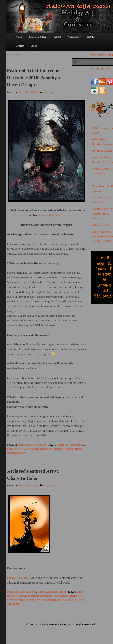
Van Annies (14, 604)
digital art (24, 449)
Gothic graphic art (42, 449)
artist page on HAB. (51, 215)
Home (19, 37)
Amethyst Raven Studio (70, 445)
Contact (20, 46)
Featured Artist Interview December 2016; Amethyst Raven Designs (34, 78)
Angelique (49, 92)
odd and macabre (51, 600)
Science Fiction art (74, 600)
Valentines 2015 (102, 225)
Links (34, 46)
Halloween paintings (57, 596)
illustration (22, 600)
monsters (35, 600)
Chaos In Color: (18, 578)
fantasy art (38, 596)
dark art (12, 449)
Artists (58, 37)
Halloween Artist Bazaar (32, 445)
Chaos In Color (27, 592)
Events (91, 37)
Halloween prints (64, 449)
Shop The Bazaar (38, 37)
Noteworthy (74, 37)
